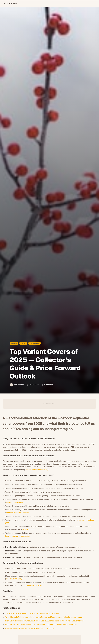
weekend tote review (14, 502)
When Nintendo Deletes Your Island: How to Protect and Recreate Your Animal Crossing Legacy (44, 617)
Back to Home (11, 4)
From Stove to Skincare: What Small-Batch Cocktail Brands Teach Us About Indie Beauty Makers (45, 621)
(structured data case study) (37, 470)
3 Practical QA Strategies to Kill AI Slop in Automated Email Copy (32, 613)
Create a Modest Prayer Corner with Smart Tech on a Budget (30, 628)
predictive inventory (14, 579)
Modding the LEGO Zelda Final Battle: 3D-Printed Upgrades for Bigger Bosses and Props (41, 625)
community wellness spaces (17, 513)
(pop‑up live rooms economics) (18, 536)
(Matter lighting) (29, 529)
